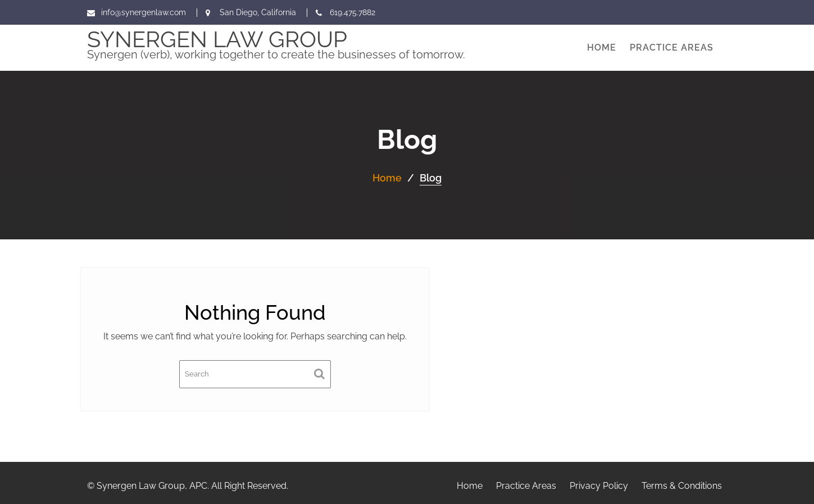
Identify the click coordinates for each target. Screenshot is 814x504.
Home (602, 47)
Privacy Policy (599, 486)
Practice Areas (672, 47)
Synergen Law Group (217, 39)
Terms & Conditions (682, 486)
